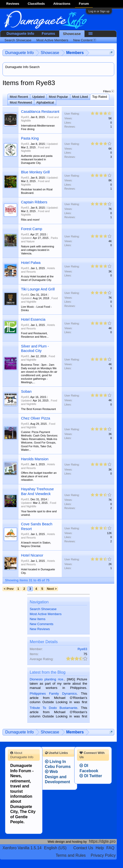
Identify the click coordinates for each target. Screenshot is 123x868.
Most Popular (58, 97)
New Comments (42, 624)
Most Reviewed (21, 102)
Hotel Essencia (33, 319)
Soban (26, 391)
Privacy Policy (103, 855)
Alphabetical (45, 102)
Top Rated (100, 97)
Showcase (72, 34)
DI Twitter (91, 776)
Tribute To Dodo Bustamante (53, 708)
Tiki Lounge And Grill (38, 289)
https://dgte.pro (102, 841)
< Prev (9, 589)
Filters (109, 91)
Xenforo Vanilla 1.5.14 (22, 848)
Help (100, 848)
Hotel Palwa (31, 263)
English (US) (55, 848)
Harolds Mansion (35, 459)
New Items (38, 619)
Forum (84, 4)
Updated (38, 97)
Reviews (13, 4)
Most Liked (80, 97)
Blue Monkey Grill (35, 172)
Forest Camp (32, 229)
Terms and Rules (71, 855)
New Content (85, 40)
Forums (48, 34)
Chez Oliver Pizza (35, 418)
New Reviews (40, 629)
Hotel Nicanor (32, 555)
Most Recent (19, 97)
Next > (52, 589)
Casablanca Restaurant (40, 112)
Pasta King (30, 138)
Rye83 (25, 117)
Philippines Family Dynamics (53, 694)
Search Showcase (43, 609)
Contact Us (83, 848)
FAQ (110, 848)
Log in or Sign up (99, 11)
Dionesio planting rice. (47, 679)
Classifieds (36, 4)
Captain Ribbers (34, 202)
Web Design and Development (57, 777)
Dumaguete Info (20, 34)
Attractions (62, 4)
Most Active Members (46, 614)
